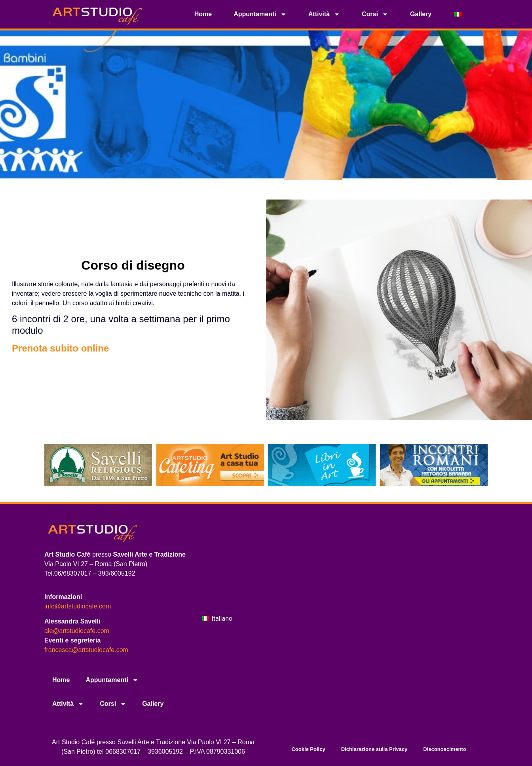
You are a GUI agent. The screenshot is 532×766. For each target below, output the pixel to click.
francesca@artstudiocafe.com (86, 650)
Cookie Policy (308, 749)
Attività (324, 14)
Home (203, 14)
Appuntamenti (260, 14)
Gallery (421, 14)
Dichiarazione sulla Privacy (374, 749)
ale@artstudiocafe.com (77, 631)
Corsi (375, 14)
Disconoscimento (445, 749)
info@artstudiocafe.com (78, 606)
